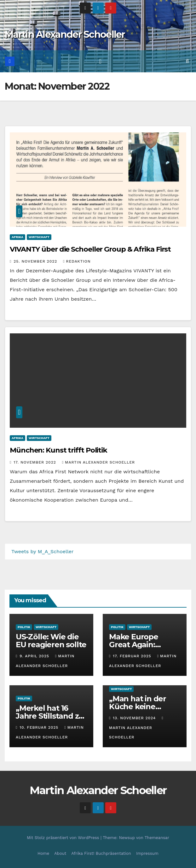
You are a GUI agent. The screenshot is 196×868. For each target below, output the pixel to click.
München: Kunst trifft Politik (58, 450)
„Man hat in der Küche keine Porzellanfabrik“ (139, 707)
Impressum (147, 853)
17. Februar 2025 (133, 656)
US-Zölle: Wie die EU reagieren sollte (51, 641)
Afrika (17, 237)
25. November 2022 (36, 261)
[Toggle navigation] (100, 61)
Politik (24, 627)
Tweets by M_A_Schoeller (43, 551)
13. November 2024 (135, 718)
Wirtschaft (39, 237)
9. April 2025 (35, 656)
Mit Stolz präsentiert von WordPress (64, 838)
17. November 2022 (35, 462)
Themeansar (157, 838)
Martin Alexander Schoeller (65, 34)
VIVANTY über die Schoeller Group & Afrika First (90, 249)
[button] (187, 61)
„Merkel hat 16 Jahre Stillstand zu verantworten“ (50, 716)
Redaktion (77, 261)
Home (43, 853)
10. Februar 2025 (40, 727)
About (60, 853)
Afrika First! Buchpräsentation (101, 853)
